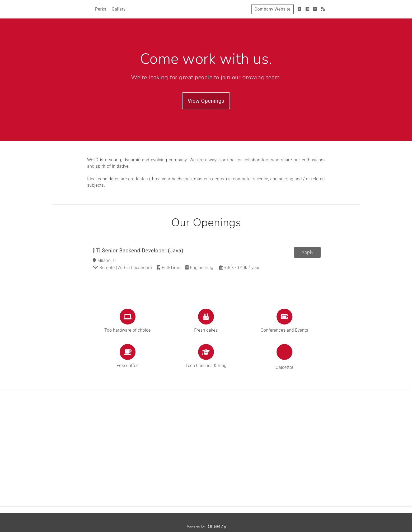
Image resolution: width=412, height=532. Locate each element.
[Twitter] (300, 9)
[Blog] (323, 9)
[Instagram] (308, 9)
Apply (307, 252)
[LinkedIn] (315, 9)
